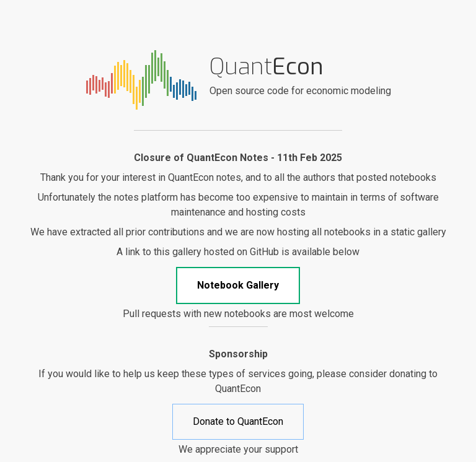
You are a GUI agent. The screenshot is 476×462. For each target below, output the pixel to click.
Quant (267, 67)
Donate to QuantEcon (238, 421)
